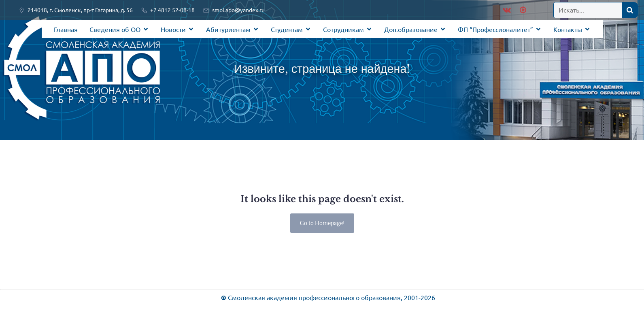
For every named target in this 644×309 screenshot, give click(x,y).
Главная (66, 29)
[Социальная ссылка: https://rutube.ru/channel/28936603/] (522, 10)
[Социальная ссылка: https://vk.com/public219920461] (507, 10)
